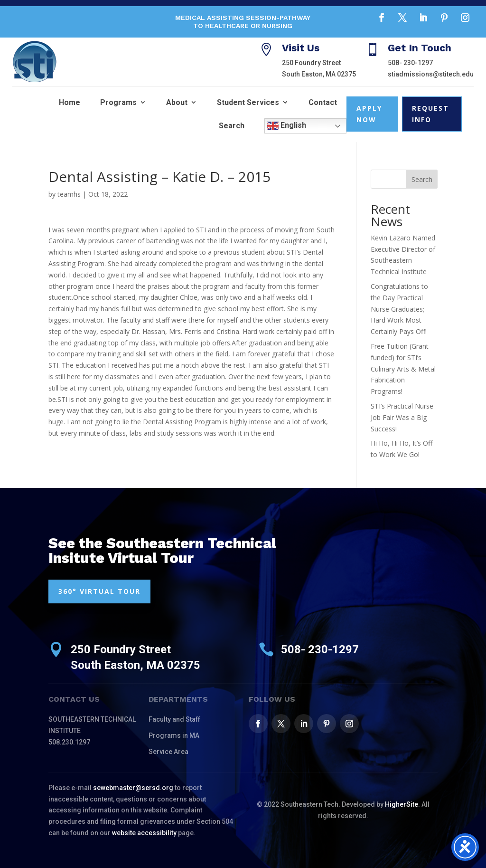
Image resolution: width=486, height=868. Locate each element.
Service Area (168, 752)
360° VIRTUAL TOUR (99, 591)
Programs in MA (174, 735)
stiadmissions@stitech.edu (431, 74)
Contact (323, 102)
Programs (118, 102)
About (177, 102)
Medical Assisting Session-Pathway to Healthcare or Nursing (243, 22)
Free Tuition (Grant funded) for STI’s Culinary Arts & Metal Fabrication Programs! (403, 369)
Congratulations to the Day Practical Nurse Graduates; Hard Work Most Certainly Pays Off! (399, 309)
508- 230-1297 (410, 63)
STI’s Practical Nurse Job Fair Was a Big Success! (402, 417)
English (287, 126)
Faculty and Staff (174, 719)
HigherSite (402, 804)
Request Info (430, 114)
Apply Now (369, 114)
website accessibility (144, 833)
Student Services (248, 102)
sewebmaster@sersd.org (133, 788)
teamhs (69, 194)
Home (70, 102)
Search (232, 126)
